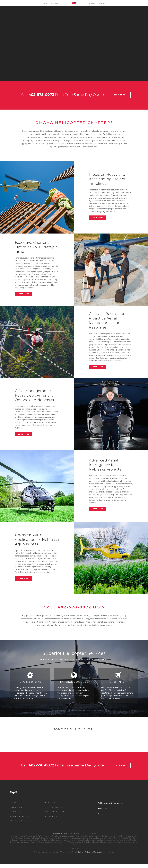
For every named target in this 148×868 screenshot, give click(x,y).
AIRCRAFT (92, 3)
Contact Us (119, 95)
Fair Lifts (48, 840)
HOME (45, 3)
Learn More (97, 218)
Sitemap (74, 852)
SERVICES (54, 3)
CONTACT (102, 3)
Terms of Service (102, 856)
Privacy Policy (84, 856)
